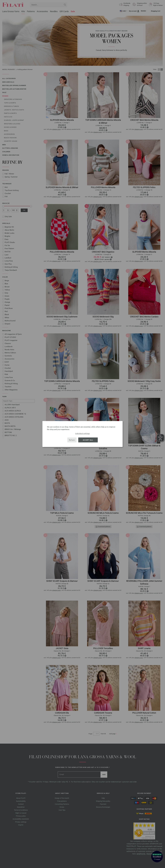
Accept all (88, 440)
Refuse (72, 440)
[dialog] (82, 434)
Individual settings (82, 433)
